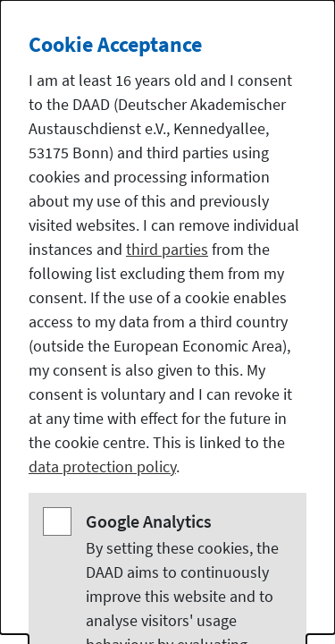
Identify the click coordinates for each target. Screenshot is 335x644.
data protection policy (102, 466)
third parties (167, 249)
